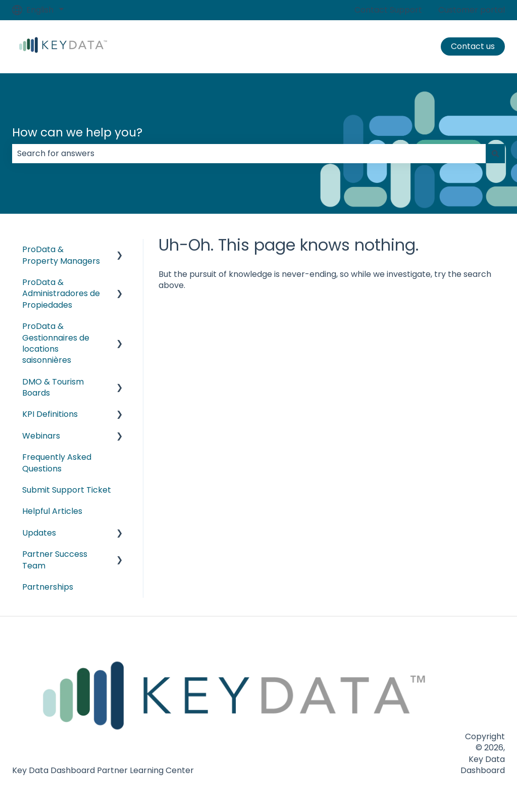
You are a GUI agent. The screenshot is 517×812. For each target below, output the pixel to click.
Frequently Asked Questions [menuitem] (57, 463)
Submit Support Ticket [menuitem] (67, 490)
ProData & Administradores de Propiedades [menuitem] (61, 294)
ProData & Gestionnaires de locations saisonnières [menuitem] (56, 343)
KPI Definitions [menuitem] (50, 414)
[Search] (495, 154)
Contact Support (388, 10)
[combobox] (249, 154)
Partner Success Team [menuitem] (55, 560)
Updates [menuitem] (39, 533)
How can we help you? (77, 132)
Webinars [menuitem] (41, 436)
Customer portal (472, 10)
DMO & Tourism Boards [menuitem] (53, 387)
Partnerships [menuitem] (48, 587)
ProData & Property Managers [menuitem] (61, 255)
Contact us (473, 46)
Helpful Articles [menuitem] (52, 511)
